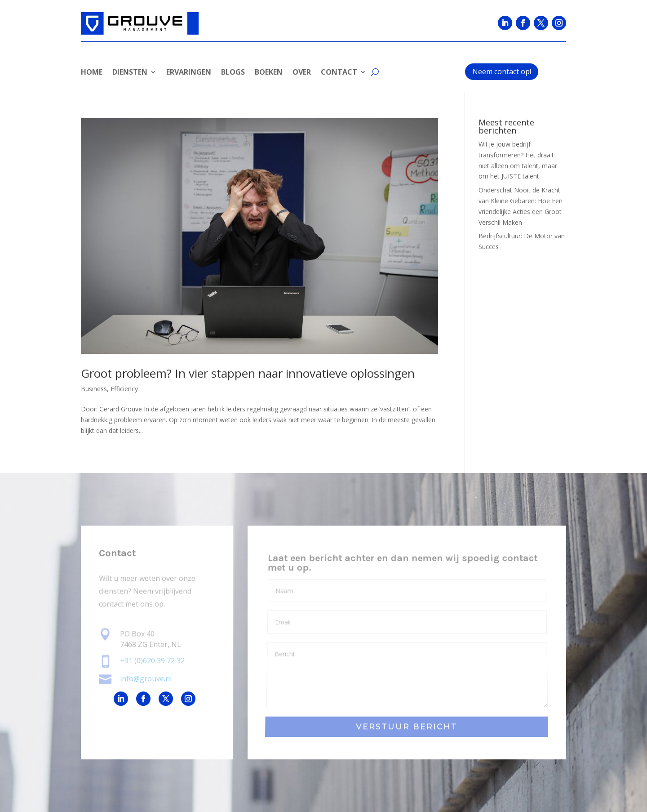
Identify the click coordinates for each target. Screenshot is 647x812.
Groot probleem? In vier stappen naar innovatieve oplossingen (248, 373)
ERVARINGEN (189, 73)
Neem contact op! (502, 71)
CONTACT (339, 73)
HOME (92, 73)
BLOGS (233, 73)
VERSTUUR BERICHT (407, 727)
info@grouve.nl (146, 679)
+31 (152, 661)
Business (94, 389)
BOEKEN (269, 73)
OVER (302, 73)
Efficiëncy (124, 389)
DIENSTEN (130, 73)
